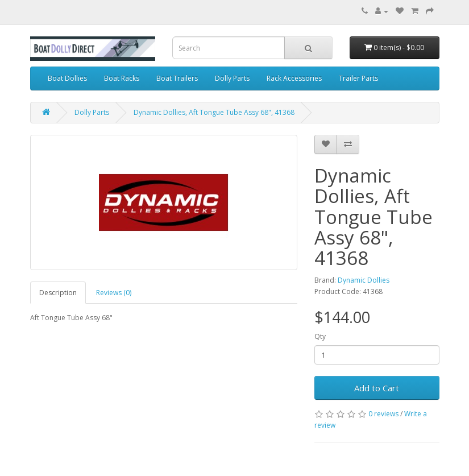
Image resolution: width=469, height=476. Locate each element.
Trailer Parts (358, 78)
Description (58, 293)
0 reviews (383, 414)
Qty (320, 336)
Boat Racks (122, 78)
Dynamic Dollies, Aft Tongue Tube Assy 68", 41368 (214, 112)
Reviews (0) (114, 293)
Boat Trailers (177, 78)
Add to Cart (377, 388)
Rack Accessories (294, 78)
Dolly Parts (232, 78)
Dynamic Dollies (364, 280)
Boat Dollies (67, 78)
